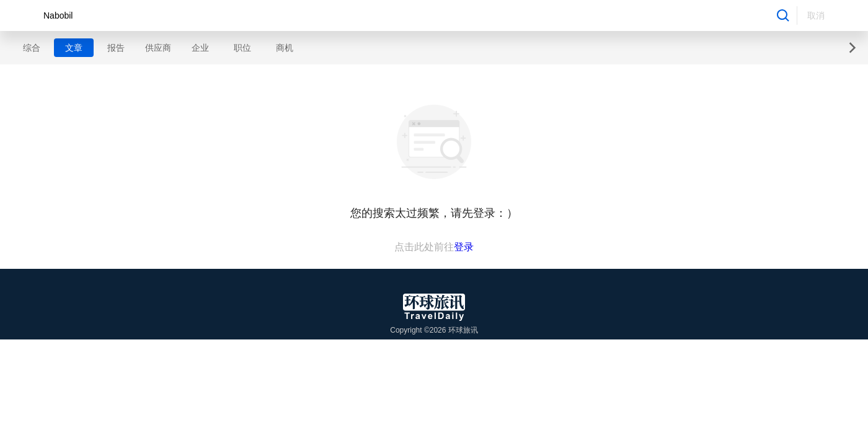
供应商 (158, 48)
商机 (285, 48)
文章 (74, 48)
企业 (200, 48)
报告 (116, 48)
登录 (464, 247)
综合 (32, 48)
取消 (816, 15)
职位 (242, 48)
